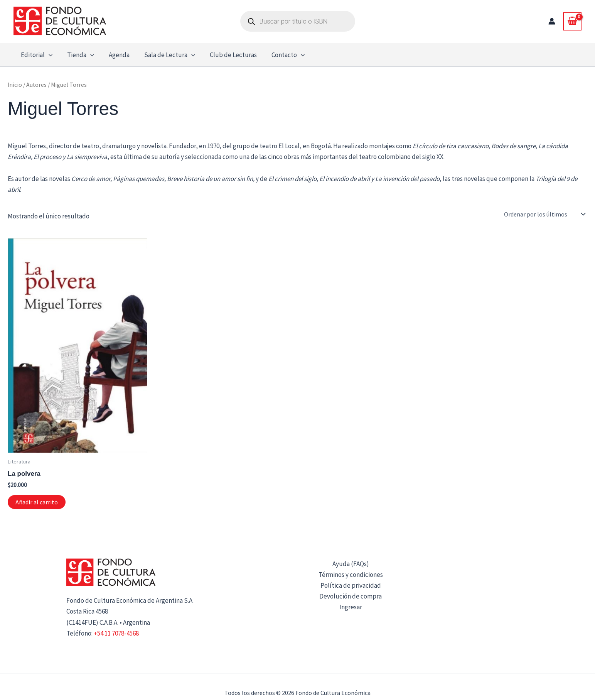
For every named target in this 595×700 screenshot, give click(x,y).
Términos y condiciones (351, 575)
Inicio (15, 85)
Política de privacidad (351, 585)
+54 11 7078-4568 (116, 633)
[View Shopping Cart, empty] (572, 21)
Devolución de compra (351, 596)
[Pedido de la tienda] (544, 214)
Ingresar (351, 607)
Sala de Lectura (164, 55)
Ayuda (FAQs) (351, 564)
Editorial (36, 55)
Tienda (78, 55)
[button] (48, 55)
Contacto (280, 55)
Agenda (115, 55)
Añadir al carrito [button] (37, 502)
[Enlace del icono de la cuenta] (552, 21)
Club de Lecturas (227, 55)
